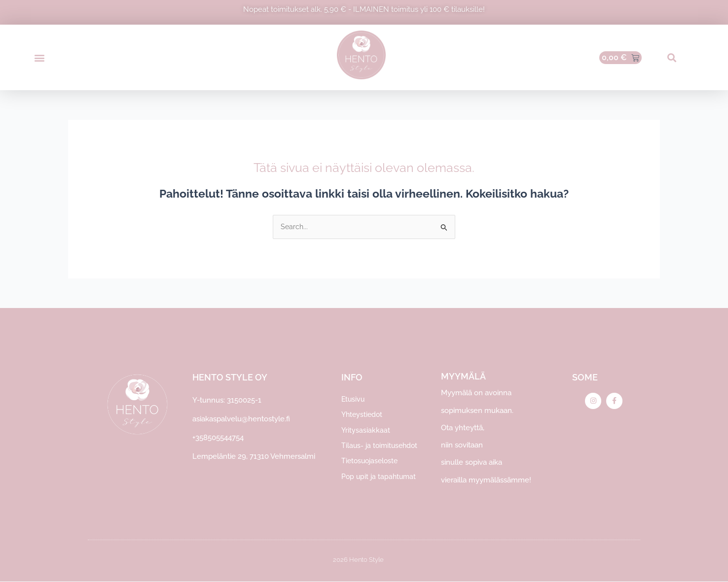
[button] (39, 57)
